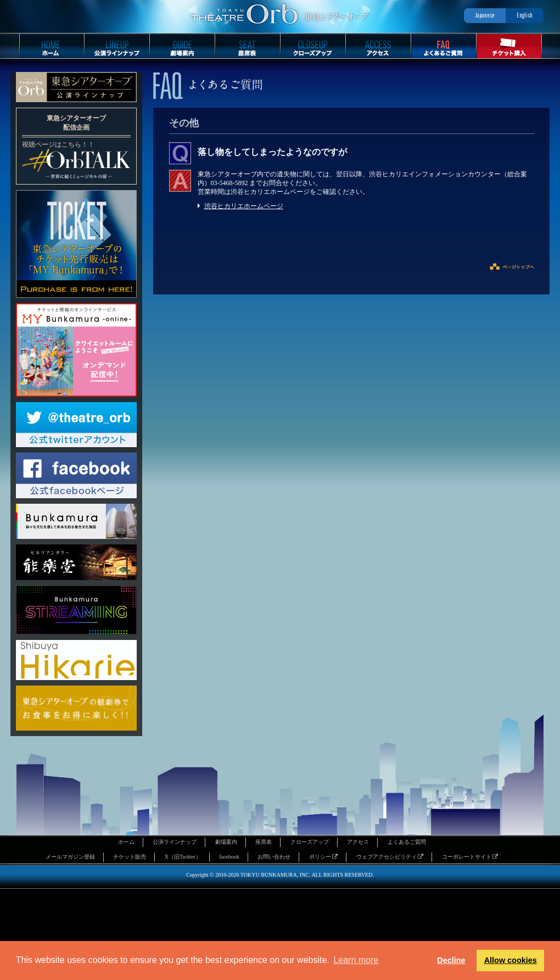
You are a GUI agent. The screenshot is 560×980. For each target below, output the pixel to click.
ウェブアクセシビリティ (390, 857)
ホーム (126, 842)
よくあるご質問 (407, 842)
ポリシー (324, 857)
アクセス (358, 842)
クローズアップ (310, 842)
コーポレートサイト (470, 857)
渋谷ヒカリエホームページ (244, 206)
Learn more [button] (356, 960)
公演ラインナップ (175, 842)
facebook (229, 857)
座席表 (264, 842)
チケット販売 (130, 857)
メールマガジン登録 (70, 857)
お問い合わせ (274, 857)
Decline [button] (451, 960)
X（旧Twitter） (183, 857)
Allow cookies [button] (511, 960)
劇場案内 (226, 842)
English (525, 15)
